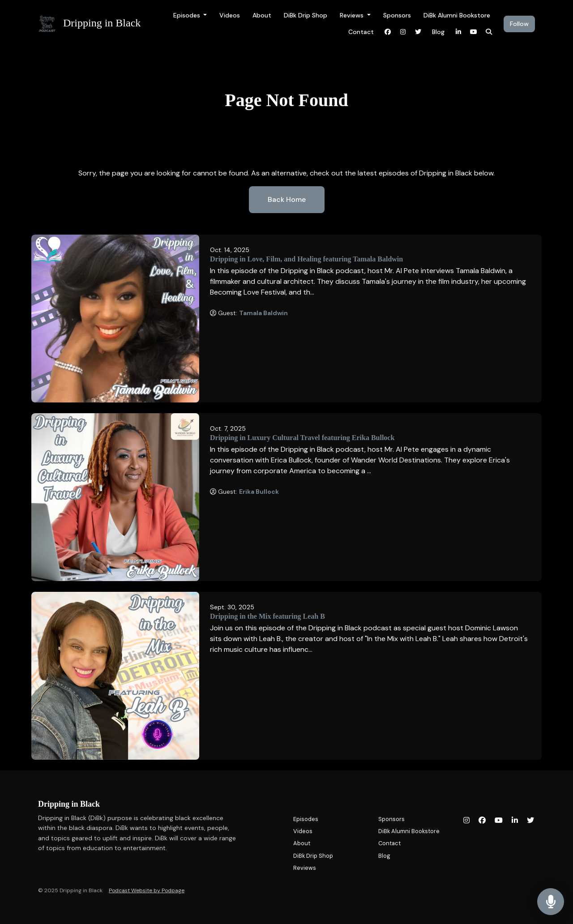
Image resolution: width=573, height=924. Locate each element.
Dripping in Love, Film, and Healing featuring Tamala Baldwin (306, 259)
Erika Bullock (259, 492)
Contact (361, 32)
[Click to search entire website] (489, 32)
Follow (519, 24)
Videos (230, 15)
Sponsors (397, 15)
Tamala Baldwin (263, 313)
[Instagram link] (403, 32)
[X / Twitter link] (418, 32)
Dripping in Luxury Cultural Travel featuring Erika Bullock (302, 438)
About (262, 15)
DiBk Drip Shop (306, 15)
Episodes (188, 15)
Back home (287, 199)
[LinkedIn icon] (515, 821)
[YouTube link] (474, 32)
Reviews (353, 15)
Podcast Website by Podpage (147, 890)
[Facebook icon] (482, 821)
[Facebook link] (388, 32)
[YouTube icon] (499, 821)
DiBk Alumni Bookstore (457, 15)
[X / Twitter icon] (530, 821)
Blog (438, 32)
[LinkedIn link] (458, 32)
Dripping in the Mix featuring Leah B (267, 616)
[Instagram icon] (466, 821)
